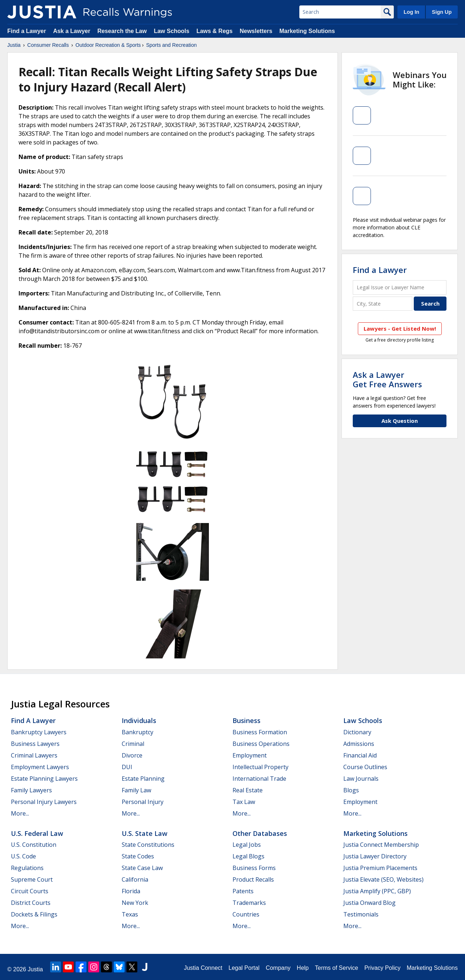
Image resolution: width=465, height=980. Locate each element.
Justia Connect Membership (381, 845)
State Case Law (142, 868)
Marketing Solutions (307, 31)
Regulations (27, 868)
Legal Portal (244, 968)
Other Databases (260, 833)
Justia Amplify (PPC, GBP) (377, 891)
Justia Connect (203, 968)
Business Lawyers (35, 744)
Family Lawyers (31, 790)
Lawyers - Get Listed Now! (400, 328)
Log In (411, 12)
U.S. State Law (145, 833)
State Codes (138, 856)
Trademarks (249, 903)
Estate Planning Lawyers (44, 779)
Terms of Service (337, 968)
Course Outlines (365, 767)
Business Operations (261, 744)
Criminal (133, 744)
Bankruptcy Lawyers (39, 732)
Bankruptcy (138, 732)
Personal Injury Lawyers (44, 802)
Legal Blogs (248, 856)
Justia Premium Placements (380, 868)
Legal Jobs (247, 845)
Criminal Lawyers (34, 755)
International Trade (259, 779)
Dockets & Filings (34, 914)
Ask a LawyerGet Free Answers (387, 379)
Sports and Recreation (171, 45)
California (135, 879)
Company (278, 968)
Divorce (132, 755)
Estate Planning (143, 779)
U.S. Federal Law (37, 833)
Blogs (351, 790)
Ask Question (400, 421)
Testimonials (361, 914)
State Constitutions (148, 845)
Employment (250, 755)
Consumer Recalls (48, 45)
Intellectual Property (260, 767)
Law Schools (171, 31)
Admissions (359, 744)
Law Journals (361, 779)
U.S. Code (23, 856)
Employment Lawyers (40, 767)
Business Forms (254, 868)
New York (135, 903)
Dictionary (357, 732)
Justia (14, 45)
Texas (130, 914)
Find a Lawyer (27, 31)
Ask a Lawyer (72, 31)
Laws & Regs (215, 31)
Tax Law (244, 802)
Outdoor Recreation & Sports (108, 45)
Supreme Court (32, 879)
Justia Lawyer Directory (375, 856)
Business (246, 720)
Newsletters (256, 31)
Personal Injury (143, 802)
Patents (243, 891)
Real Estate (248, 790)
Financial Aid (360, 755)
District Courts (31, 903)
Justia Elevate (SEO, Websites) (383, 879)
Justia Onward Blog (369, 903)
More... (20, 813)
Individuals (139, 720)
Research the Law (122, 31)
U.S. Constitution (34, 845)
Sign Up (442, 12)
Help (303, 968)
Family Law (136, 790)
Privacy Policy (383, 968)
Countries (246, 914)
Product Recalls (253, 879)
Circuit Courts (30, 891)
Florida (131, 891)
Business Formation (260, 732)
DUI (127, 767)
